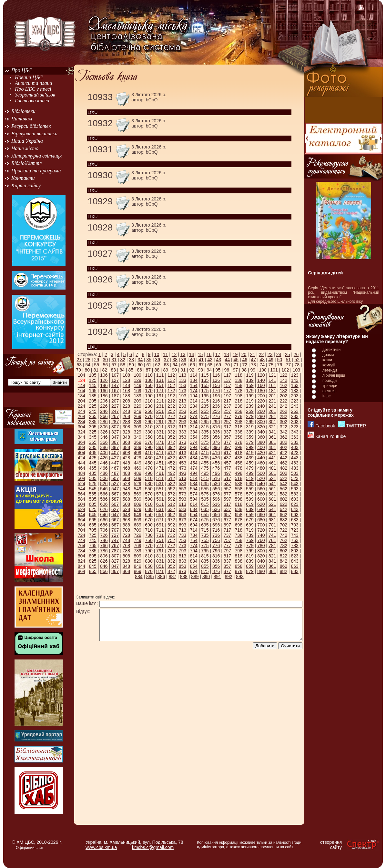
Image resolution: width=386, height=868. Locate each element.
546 (104, 489)
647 (115, 515)
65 (184, 365)
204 (81, 401)
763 (295, 540)
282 (284, 416)
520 (261, 478)
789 (138, 551)
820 (261, 556)
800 (261, 551)
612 (171, 504)
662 (284, 515)
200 (261, 396)
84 (122, 370)
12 (174, 354)
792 (171, 551)
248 (126, 411)
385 (92, 447)
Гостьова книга (32, 101)
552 (171, 489)
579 (250, 494)
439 (250, 458)
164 (81, 391)
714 (193, 530)
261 (272, 411)
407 (115, 453)
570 (149, 494)
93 (200, 370)
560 (261, 489)
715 (205, 530)
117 (227, 375)
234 (193, 406)
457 (227, 463)
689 (138, 525)
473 (183, 468)
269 (138, 416)
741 (272, 535)
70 (227, 365)
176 (216, 391)
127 (115, 380)
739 (250, 535)
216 (216, 401)
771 (160, 546)
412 (171, 453)
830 (149, 561)
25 (288, 354)
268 (126, 416)
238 (239, 406)
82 (105, 370)
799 (250, 551)
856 (216, 566)
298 (239, 422)
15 (200, 354)
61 (149, 365)
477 (227, 468)
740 (261, 535)
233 (183, 406)
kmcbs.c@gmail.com (153, 847)
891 (217, 577)
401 (272, 447)
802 (284, 551)
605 (92, 504)
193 (183, 396)
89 (166, 370)
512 (171, 478)
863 (295, 566)
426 (104, 458)
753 (183, 540)
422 (284, 453)
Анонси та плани (34, 83)
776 (216, 546)
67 (201, 365)
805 (92, 556)
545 (92, 489)
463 (295, 463)
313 (183, 427)
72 (245, 365)
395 (205, 447)
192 (171, 396)
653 (183, 515)
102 (285, 370)
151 (160, 385)
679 (250, 520)
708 (126, 530)
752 (171, 540)
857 (227, 566)
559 (250, 489)
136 (216, 380)
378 (239, 442)
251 (160, 411)
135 (205, 380)
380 (261, 442)
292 (171, 422)
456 (216, 463)
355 (205, 437)
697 (227, 525)
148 (126, 385)
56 (105, 365)
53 (79, 365)
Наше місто (25, 148)
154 (193, 385)
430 (149, 458)
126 (104, 380)
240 (261, 406)
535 (205, 484)
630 (149, 509)
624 (81, 509)
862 (284, 566)
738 (239, 535)
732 (171, 535)
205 (92, 401)
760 (261, 540)
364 (81, 442)
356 (216, 437)
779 (250, 546)
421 (272, 453)
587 (115, 499)
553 (183, 489)
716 (216, 530)
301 (272, 422)
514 (193, 478)
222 (284, 401)
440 (261, 458)
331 (160, 432)
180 (261, 391)
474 (193, 468)
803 (295, 551)
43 (218, 360)
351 (160, 437)
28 (88, 360)
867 (115, 571)
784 (81, 551)
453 (183, 463)
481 (272, 468)
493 (183, 473)
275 (205, 416)
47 (253, 360)
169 (138, 391)
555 (205, 489)
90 (174, 370)
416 (216, 453)
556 (216, 489)
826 (104, 561)
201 (272, 396)
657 (227, 515)
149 (138, 385)
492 (171, 473)
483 (295, 468)
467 (115, 468)
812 (171, 556)
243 (295, 406)
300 (261, 422)
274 (193, 416)
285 (92, 422)
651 (160, 515)
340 (261, 432)
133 (183, 380)
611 (160, 504)
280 (261, 416)
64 (175, 365)
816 (216, 556)
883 (295, 571)
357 (227, 437)
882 (284, 571)
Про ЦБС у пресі (33, 89)
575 (205, 494)
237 (227, 406)
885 (150, 577)
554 (193, 489)
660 (261, 515)
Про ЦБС (21, 70)
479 (250, 468)
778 (239, 546)
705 (92, 530)
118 (239, 375)
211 (160, 401)
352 (171, 437)
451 (160, 463)
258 (239, 411)
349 (138, 437)
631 (160, 509)
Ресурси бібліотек (31, 126)
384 (81, 447)
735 (205, 535)
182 (284, 391)
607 (115, 504)
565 (92, 494)
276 (216, 416)
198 (239, 396)
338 (239, 432)
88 (157, 370)
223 (295, 401)
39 (184, 360)
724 (81, 535)
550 (149, 489)
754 (193, 540)
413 (183, 453)
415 (205, 453)
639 (250, 509)
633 (183, 509)
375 (205, 442)
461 (272, 463)
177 (227, 391)
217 (227, 401)
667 (115, 520)
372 (171, 442)
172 (171, 391)
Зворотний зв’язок (35, 95)
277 (227, 416)
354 (193, 437)
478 (239, 468)
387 (115, 447)
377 (227, 442)
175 (205, 391)
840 (261, 561)
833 (183, 561)
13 (183, 354)
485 (92, 473)
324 (81, 432)
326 (104, 432)
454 (193, 463)
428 (126, 458)
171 (160, 391)
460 (261, 463)
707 (115, 530)
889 (195, 577)
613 (183, 504)
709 (138, 530)
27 (79, 360)
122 (284, 375)
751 (160, 540)
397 (227, 447)
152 (171, 385)
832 (171, 561)
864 (81, 571)
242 (284, 406)
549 (138, 489)
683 (295, 520)
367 (115, 442)
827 (115, 561)
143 (295, 380)
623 (295, 504)
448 (126, 463)
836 (216, 561)
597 (227, 499)
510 (149, 478)
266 (104, 416)
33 (131, 360)
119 (250, 375)
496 (216, 473)
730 (149, 535)
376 (216, 442)
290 (149, 422)
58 (123, 365)
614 (193, 504)
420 (261, 453)
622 (284, 504)
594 (193, 499)
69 (218, 365)
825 (92, 561)
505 (92, 478)
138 (239, 380)
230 (149, 406)
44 (227, 360)
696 (216, 525)
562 (284, 489)
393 (183, 447)
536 (216, 484)
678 (239, 520)
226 (104, 406)
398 (239, 447)
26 (296, 354)
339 (250, 432)
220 (261, 401)
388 (126, 447)
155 (205, 385)
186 (104, 396)
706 (104, 530)
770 (149, 546)
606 (104, 504)
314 (193, 427)
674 (193, 520)
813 (183, 556)
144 (81, 385)
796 (216, 551)
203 (295, 396)
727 (115, 535)
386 (104, 447)
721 (272, 530)
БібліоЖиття (26, 163)
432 (171, 458)
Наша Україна (27, 141)
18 (227, 354)
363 (295, 437)
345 (92, 437)
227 (115, 406)
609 (138, 504)
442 (284, 458)
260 (261, 411)
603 (295, 499)
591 (160, 499)
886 (161, 577)
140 (261, 380)
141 (272, 380)
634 (193, 509)
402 (284, 447)
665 (92, 520)
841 (272, 561)
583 (295, 494)
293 (183, 422)
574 (193, 494)
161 (272, 385)
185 (92, 396)
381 (272, 442)
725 (92, 535)
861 (272, 566)
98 (244, 370)
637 (227, 509)
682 (284, 520)
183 (295, 391)
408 (126, 453)
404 (81, 453)
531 (160, 484)
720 (261, 530)
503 (295, 473)
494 (193, 473)
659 (250, 515)
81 (96, 370)
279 (250, 416)
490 (149, 473)
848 (126, 566)
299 (250, 422)
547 (115, 489)
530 (149, 484)
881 (272, 571)
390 (149, 447)
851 (160, 566)
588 (126, 499)
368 (126, 442)
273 (183, 416)
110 (149, 375)
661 (272, 515)
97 (235, 370)
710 (149, 530)
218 (239, 401)
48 (262, 360)
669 (138, 520)
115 (205, 375)
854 (193, 566)
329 (138, 432)
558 (239, 489)
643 (295, 509)
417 (227, 453)
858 (239, 566)
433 (183, 458)
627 (115, 509)
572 (171, 494)
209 (138, 401)
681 (272, 520)
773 (183, 546)
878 (239, 571)
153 (183, 385)
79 (78, 370)
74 (262, 365)
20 (244, 354)
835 (205, 561)
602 (284, 499)
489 (138, 473)
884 (139, 577)
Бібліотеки (23, 111)
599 (250, 499)
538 (239, 484)
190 (149, 396)
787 (115, 551)
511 (160, 478)
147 (115, 385)
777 (227, 546)
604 (81, 504)
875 (205, 571)
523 (295, 478)
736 (216, 535)
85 (131, 370)
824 (81, 561)
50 (279, 360)
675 (205, 520)
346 (104, 437)
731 (160, 535)
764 (81, 546)
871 (160, 571)
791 (160, 551)
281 (272, 416)
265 (92, 416)
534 (193, 484)
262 (284, 411)
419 (250, 453)
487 (115, 473)
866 (104, 571)
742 (284, 535)
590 (149, 499)
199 (250, 396)
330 (149, 432)
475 (205, 468)
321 (272, 427)
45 (236, 360)
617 (227, 504)
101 (274, 370)
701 (272, 525)
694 (193, 525)
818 (239, 556)
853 (183, 566)
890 (206, 577)
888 (183, 577)
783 (295, 546)
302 (284, 422)
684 (81, 525)
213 (183, 401)
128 (126, 380)
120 (261, 375)
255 (205, 411)
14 (192, 354)
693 (183, 525)
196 (216, 396)
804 (81, 556)
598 (239, 499)
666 (104, 520)
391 (160, 447)
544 (81, 489)
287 (115, 422)
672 (171, 520)
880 (261, 571)
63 (166, 365)
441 (272, 458)
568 (126, 494)
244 (81, 411)
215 (205, 401)
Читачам (22, 119)
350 (149, 437)
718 (239, 530)
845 (92, 566)
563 (295, 489)
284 (81, 422)
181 (272, 391)
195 (205, 396)
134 (193, 380)
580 (261, 494)
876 (216, 571)
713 (183, 530)
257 (227, 411)
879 (250, 571)
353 (183, 437)
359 (250, 437)
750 (149, 540)
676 (216, 520)
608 (126, 504)
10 (157, 354)
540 (261, 484)
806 (104, 556)
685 (92, 525)
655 (205, 515)
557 (227, 489)
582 (284, 494)
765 (92, 546)
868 (126, 571)
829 (138, 561)
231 (160, 406)
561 (272, 489)
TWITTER (356, 426)
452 (171, 463)
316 (216, 427)
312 (171, 427)
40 (192, 360)
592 (171, 499)
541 (272, 484)
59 (131, 365)
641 (272, 509)
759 (250, 540)
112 (171, 375)
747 (115, 540)
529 (138, 484)
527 (115, 484)
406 (104, 453)
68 (210, 365)
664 (81, 520)
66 (192, 365)
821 (272, 556)
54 (88, 365)
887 (173, 577)
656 (216, 515)
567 (115, 494)
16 (209, 354)
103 (296, 370)
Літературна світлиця (36, 156)
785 (92, 551)
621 (272, 504)
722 (284, 530)
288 (126, 422)
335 (205, 432)
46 (245, 360)
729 (138, 535)
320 (261, 427)
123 (295, 375)
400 (261, 447)
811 (160, 556)
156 (216, 385)
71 (236, 365)
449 (138, 463)
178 (239, 391)
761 (272, 540)
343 (295, 432)
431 (160, 458)
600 (261, 499)
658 (239, 515)
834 (193, 561)
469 (138, 468)
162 (284, 385)
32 (123, 360)
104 (81, 375)
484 (81, 473)
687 (115, 525)
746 (104, 540)
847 (115, 566)
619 (250, 504)
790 (149, 551)
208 (126, 401)
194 (193, 396)
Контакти (23, 178)
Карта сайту (26, 185)
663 (295, 515)
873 (183, 571)
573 (183, 494)
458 (239, 463)
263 (295, 411)
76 (279, 365)
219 (250, 401)
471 (160, 468)
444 (81, 463)
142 (284, 380)
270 (149, 416)
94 (209, 370)
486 (104, 473)
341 (272, 432)
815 (205, 556)
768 (126, 546)
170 (149, 391)
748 (126, 540)
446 (104, 463)
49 (271, 360)
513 (183, 478)
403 (295, 447)
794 (193, 551)
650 (149, 515)
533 (183, 484)
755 (205, 540)
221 (272, 401)
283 (295, 416)
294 (193, 422)
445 (92, 463)
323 (295, 427)
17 (218, 354)
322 (284, 427)
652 (171, 515)
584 (81, 499)
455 (205, 463)
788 (126, 551)
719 (250, 530)
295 (205, 422)
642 (284, 509)
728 (126, 535)
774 (193, 546)
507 (115, 478)
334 (193, 432)
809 (138, 556)
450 (149, 463)
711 (160, 530)
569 (138, 494)
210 (149, 401)
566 (104, 494)
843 (295, 561)
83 (113, 370)
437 (227, 458)
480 (261, 468)
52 (297, 360)
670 (149, 520)
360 (261, 437)
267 (115, 416)
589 (138, 499)
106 (104, 375)
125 (92, 380)
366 (104, 442)
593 (183, 499)
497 (227, 473)
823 (295, 556)
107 (115, 375)
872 (171, 571)
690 (149, 525)
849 (138, 566)
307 (115, 427)
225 (92, 406)
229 (138, 406)
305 (92, 427)
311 (160, 427)
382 (284, 442)
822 (284, 556)
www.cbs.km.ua (101, 847)
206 (104, 401)
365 (92, 442)
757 (227, 540)
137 (227, 380)
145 (92, 385)
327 (115, 432)
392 (171, 447)
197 (227, 396)
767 (115, 546)
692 (171, 525)
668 (126, 520)
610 (149, 504)
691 (160, 525)
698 (239, 525)
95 (218, 370)
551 (160, 489)
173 (183, 391)
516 (216, 478)
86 (139, 370)
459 (250, 463)
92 (192, 370)
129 (138, 380)
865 (92, 571)
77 (288, 365)
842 (284, 561)
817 (227, 556)
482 (284, 468)
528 (126, 484)
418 (239, 453)
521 (272, 478)
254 (193, 411)
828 (126, 561)
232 (171, 406)
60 (140, 365)
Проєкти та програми (36, 171)
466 (104, 468)
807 (115, 556)
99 (253, 370)
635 (205, 509)
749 (138, 540)
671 (160, 520)
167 (115, 391)
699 (250, 525)
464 (81, 468)
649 (138, 515)
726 (104, 535)
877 (227, 571)
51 (288, 360)
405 (92, 453)
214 (193, 401)
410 (149, 453)
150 (149, 385)
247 (115, 411)
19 (235, 354)
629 (138, 509)
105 (92, 375)
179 (250, 391)
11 (166, 354)
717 (227, 530)
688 (126, 525)
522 (284, 478)
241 (272, 406)
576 (216, 494)
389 (138, 447)
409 (138, 453)
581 (272, 494)
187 (115, 396)
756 (216, 540)
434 (193, 458)
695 (205, 525)
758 (239, 540)
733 (183, 535)
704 (81, 530)
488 (126, 473)
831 (160, 561)
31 (114, 360)
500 (261, 473)
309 (138, 427)
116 (216, 375)
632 (171, 509)
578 (239, 494)
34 (140, 360)
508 (126, 478)
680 (261, 520)
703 (295, 525)
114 (193, 375)
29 (96, 360)
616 (216, 504)
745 (92, 540)
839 (250, 561)
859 (250, 566)
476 (216, 468)
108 (126, 375)
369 (138, 442)
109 (138, 375)
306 (104, 427)
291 (160, 422)
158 (239, 385)
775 (205, 546)
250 (149, 411)
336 (216, 432)
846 (104, 566)
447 (115, 463)
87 (148, 370)
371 (160, 442)
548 (126, 489)
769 (138, 546)
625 (92, 509)
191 (160, 396)
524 (81, 484)
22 (261, 354)
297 (227, 422)
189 (138, 396)
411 (160, 453)
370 (149, 442)
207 (115, 401)
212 (171, 401)
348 (126, 437)
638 (239, 509)
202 (284, 396)
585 (92, 499)
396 (216, 447)
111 (160, 375)
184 (81, 396)
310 (149, 427)
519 (250, 478)
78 (297, 365)
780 (261, 546)
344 (81, 437)
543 (295, 484)
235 (205, 406)
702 (284, 525)
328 (126, 432)
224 (81, 406)
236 (216, 406)
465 (92, 468)
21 (253, 354)
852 (171, 566)
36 (157, 360)
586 (104, 499)
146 (104, 385)
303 (295, 422)
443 (295, 458)
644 (81, 515)
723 (295, 530)
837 (227, 561)
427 (115, 458)
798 (239, 551)
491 (160, 473)
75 (271, 365)
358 (239, 437)
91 (183, 370)
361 (272, 437)
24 (279, 354)
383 (295, 442)
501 (272, 473)
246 (104, 411)
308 (126, 427)
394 (193, 447)
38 (175, 360)
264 (81, 416)
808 (126, 556)
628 (126, 509)
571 (160, 494)
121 (272, 375)
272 (171, 416)
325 (92, 432)
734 (193, 535)
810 (149, 556)
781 (272, 546)
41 (201, 360)
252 (171, 411)
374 (193, 442)
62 (157, 365)
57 (114, 365)
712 (171, 530)
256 (216, 411)
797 (227, 551)
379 (250, 442)
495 (205, 473)
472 (171, 468)
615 (205, 504)
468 (126, 468)
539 (250, 484)
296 (216, 422)
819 (250, 556)
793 (183, 551)
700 (261, 525)
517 (227, 478)
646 (104, 515)
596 (216, 499)
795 (205, 551)
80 (87, 370)
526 (104, 484)
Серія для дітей (325, 273)
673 (183, 520)
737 (227, 535)
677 (227, 520)
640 (261, 509)
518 (239, 478)
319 (250, 427)
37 (166, 360)
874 (193, 571)
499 (250, 473)
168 (126, 391)
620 (261, 504)
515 (205, 478)
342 (284, 432)
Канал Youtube (330, 436)
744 (81, 540)
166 (104, 391)
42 (210, 360)
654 (193, 515)
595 (205, 499)
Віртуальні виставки (34, 133)
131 (160, 380)
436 (216, 458)
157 (227, 385)
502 (284, 473)
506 (104, 478)
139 (250, 380)
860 (261, 566)
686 (104, 525)
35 (149, 360)
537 (227, 484)
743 (295, 535)
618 (239, 504)
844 (81, 566)
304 (81, 427)
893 (240, 577)
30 (105, 360)
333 (183, 432)
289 (138, 422)
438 (239, 458)
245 (92, 411)
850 (149, 566)
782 (284, 546)
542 (284, 484)
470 (149, 468)
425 (92, 458)
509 (138, 478)
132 (171, 380)
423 (295, 453)
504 (81, 478)
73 (253, 365)
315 (205, 427)
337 (227, 432)
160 (261, 385)
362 (284, 437)
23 (270, 354)
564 (81, 494)
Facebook (325, 426)
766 (104, 546)
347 (115, 437)
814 (193, 556)
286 (104, 422)
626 (104, 509)
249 (138, 411)
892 (229, 577)
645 (92, 515)
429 (138, 458)
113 (183, 375)
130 (149, 380)
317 (227, 427)
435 (205, 458)
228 (126, 406)
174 (193, 391)
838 (239, 561)
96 (227, 370)
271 (160, 416)
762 (284, 540)
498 (239, 473)
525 (92, 484)
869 (138, 571)
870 (149, 571)
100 (263, 370)
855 (205, 566)
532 (171, 484)
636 (216, 509)
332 (171, 432)
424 (81, 458)
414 (193, 453)
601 (272, 499)
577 (227, 494)
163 (295, 385)
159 (250, 385)
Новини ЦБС (29, 77)
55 (96, 365)
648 (126, 515)
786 (104, 551)
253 (183, 411)
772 (171, 546)
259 (250, 411)
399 (250, 447)
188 (126, 396)
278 (239, 416)
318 (239, 427)
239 (250, 406)
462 (284, 463)
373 (183, 442)
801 (272, 551)
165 (92, 391)
